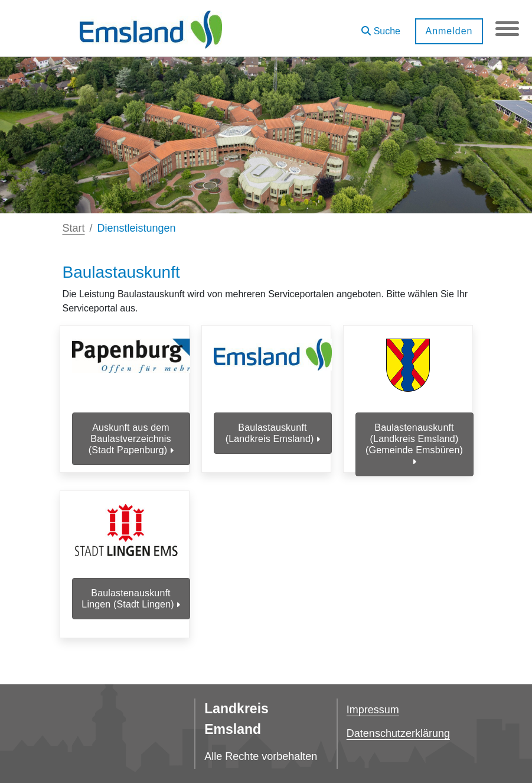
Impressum (373, 710)
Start (74, 228)
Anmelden (449, 31)
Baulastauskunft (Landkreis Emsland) (273, 433)
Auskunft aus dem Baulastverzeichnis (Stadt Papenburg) (131, 439)
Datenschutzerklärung (398, 733)
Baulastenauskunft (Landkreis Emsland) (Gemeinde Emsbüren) (414, 445)
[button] (381, 27)
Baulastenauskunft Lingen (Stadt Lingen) (130, 599)
